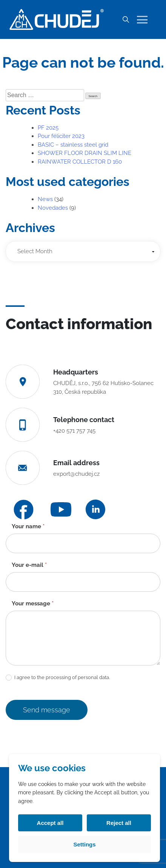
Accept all (50, 823)
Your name (28, 526)
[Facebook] (24, 510)
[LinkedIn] (95, 509)
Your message (33, 603)
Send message (47, 710)
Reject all (119, 823)
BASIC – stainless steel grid (73, 145)
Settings (84, 844)
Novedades (53, 208)
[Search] (126, 20)
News (45, 199)
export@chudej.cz (76, 474)
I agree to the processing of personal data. (58, 678)
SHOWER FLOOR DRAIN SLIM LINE (85, 153)
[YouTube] (61, 510)
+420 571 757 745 (74, 431)
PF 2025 (48, 128)
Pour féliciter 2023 (61, 136)
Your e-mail (29, 565)
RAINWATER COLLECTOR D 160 (80, 162)
